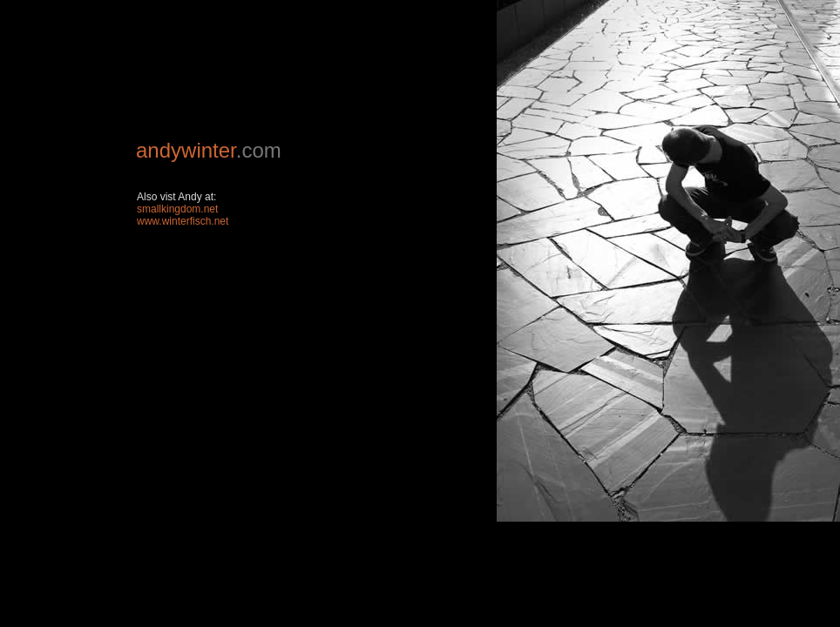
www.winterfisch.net (183, 221)
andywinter (186, 150)
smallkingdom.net (177, 209)
